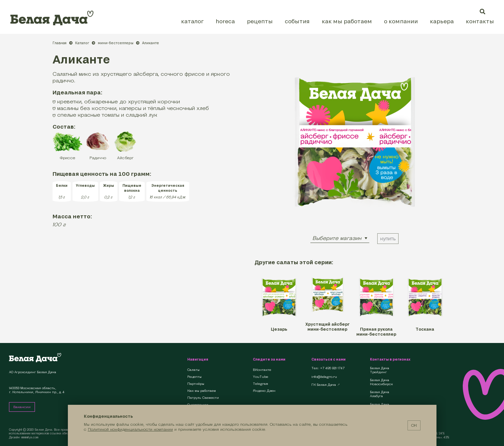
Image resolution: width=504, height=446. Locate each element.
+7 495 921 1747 (332, 368)
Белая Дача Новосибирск (381, 382)
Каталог (192, 21)
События (297, 21)
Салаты (193, 370)
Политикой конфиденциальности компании (130, 429)
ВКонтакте (262, 370)
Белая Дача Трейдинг (380, 370)
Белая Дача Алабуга (380, 394)
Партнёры (196, 384)
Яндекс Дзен (264, 391)
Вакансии (22, 407)
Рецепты (260, 21)
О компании (401, 21)
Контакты (480, 21)
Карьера (442, 21)
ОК (414, 425)
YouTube (260, 377)
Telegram (260, 384)
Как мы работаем (347, 21)
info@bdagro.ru (324, 377)
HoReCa (225, 21)
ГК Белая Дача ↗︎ (326, 385)
